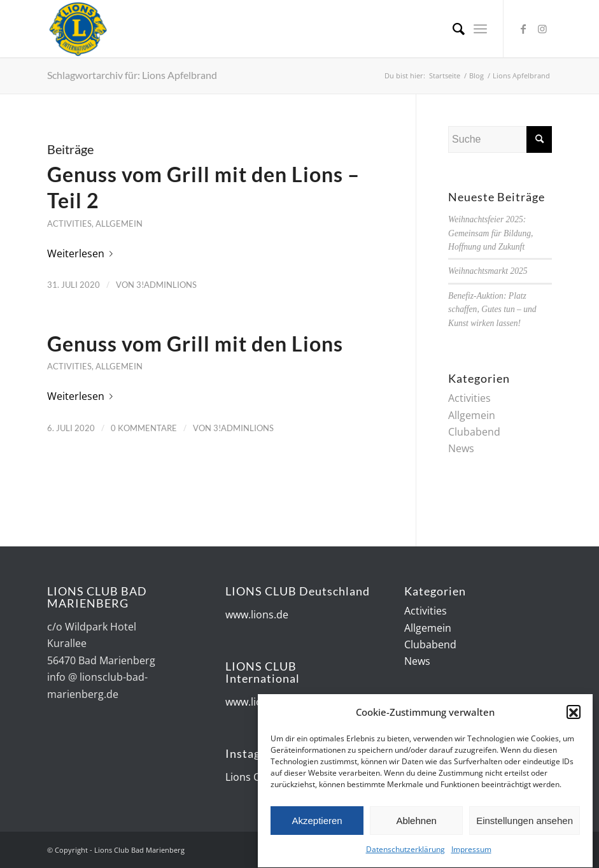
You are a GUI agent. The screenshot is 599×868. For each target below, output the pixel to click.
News (461, 448)
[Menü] (480, 29)
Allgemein (119, 224)
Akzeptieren (317, 823)
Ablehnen (416, 823)
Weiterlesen (82, 253)
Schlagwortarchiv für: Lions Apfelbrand (132, 75)
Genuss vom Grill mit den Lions (195, 344)
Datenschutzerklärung (405, 852)
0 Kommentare (144, 428)
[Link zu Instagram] (542, 29)
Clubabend (474, 432)
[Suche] (452, 29)
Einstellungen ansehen (525, 823)
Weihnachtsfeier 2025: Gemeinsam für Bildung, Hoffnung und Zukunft (490, 233)
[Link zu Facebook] (523, 29)
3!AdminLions (166, 285)
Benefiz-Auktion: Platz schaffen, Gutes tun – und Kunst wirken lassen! (492, 309)
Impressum (471, 852)
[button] (574, 715)
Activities (69, 224)
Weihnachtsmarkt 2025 (488, 271)
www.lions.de (257, 615)
